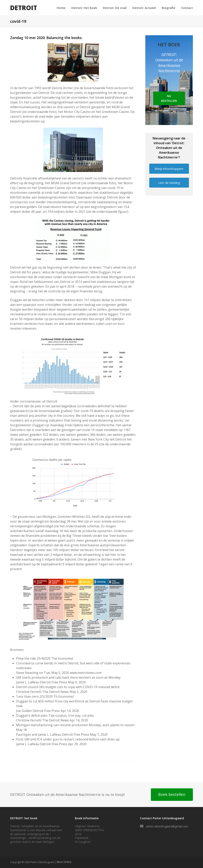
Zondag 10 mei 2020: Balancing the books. (46, 38)
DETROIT (24, 8)
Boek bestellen (172, 794)
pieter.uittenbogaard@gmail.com (167, 826)
